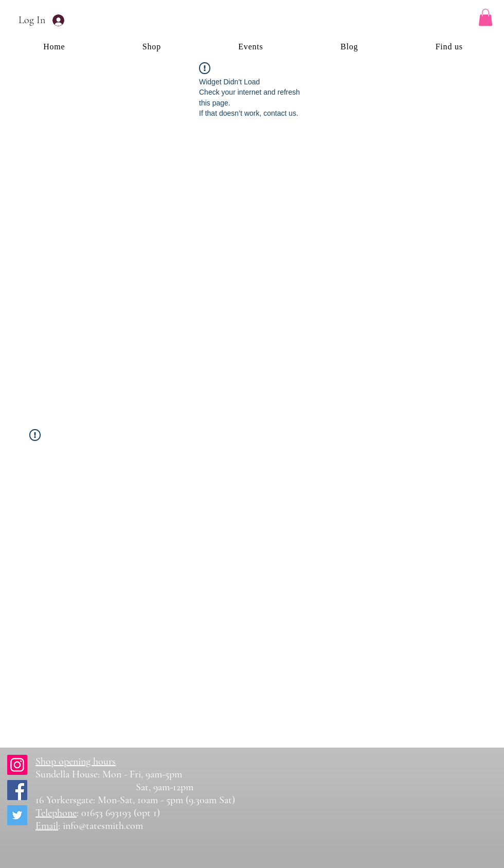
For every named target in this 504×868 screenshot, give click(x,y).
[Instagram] (17, 765)
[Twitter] (17, 815)
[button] (485, 17)
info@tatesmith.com (103, 826)
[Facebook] (17, 790)
